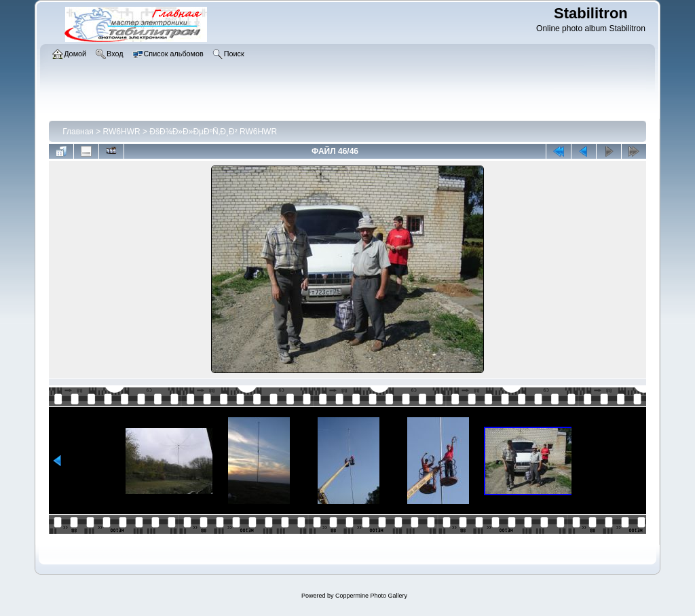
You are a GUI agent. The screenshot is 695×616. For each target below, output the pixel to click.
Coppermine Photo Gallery (371, 596)
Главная (78, 132)
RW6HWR (122, 132)
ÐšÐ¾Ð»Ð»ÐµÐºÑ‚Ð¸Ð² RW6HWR (213, 132)
